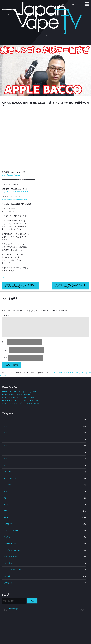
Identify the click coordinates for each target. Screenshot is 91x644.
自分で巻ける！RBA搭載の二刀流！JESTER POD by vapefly (70, 286)
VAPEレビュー (9, 524)
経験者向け (8, 583)
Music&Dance (9, 485)
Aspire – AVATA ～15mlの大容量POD (16, 395)
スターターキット (11, 544)
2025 (6, 459)
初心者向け (8, 576)
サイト (4, 357)
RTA (5, 511)
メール (5, 350)
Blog (5, 465)
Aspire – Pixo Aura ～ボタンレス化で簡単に (19, 397)
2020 (6, 426)
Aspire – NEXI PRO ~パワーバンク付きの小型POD (22, 400)
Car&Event (8, 472)
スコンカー (8, 537)
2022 (6, 439)
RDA (5, 498)
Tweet (4, 277)
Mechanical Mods (10, 478)
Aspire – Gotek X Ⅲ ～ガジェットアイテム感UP (21, 403)
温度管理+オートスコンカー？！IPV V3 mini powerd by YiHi (20, 286)
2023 (6, 446)
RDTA (6, 504)
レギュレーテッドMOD (13, 570)
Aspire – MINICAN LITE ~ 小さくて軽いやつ (19, 392)
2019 (6, 420)
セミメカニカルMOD (12, 550)
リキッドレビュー (11, 563)
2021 (6, 433)
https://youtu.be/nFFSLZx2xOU (15, 192)
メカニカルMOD (10, 557)
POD (6, 491)
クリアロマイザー (11, 530)
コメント (5, 315)
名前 (4, 342)
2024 (6, 452)
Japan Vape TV (15, 609)
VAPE (6, 517)
